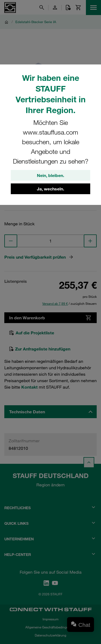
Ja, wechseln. (50, 189)
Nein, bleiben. (50, 175)
